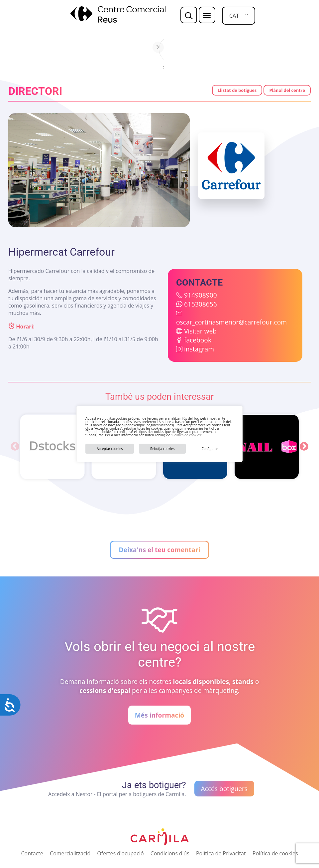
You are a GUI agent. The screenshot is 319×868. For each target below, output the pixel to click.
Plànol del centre (287, 90)
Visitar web (200, 331)
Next (304, 447)
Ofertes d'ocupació (120, 853)
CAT (234, 16)
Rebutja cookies (162, 449)
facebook (198, 340)
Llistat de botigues (237, 90)
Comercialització (70, 853)
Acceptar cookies (110, 449)
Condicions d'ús (170, 853)
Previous (15, 447)
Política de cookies (187, 435)
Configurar (210, 449)
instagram (199, 349)
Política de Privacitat (221, 853)
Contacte (32, 853)
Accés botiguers (224, 789)
